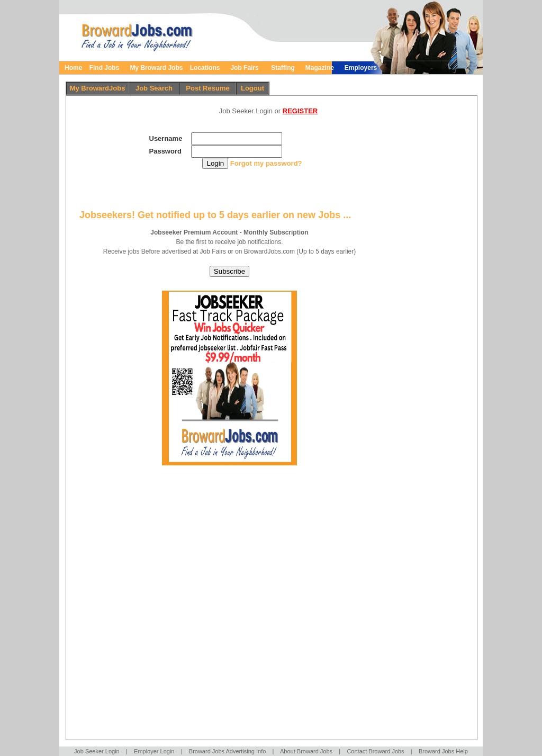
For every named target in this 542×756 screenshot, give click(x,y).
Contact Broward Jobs (375, 751)
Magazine (320, 68)
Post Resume (207, 88)
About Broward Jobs (306, 751)
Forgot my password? (266, 163)
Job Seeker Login (97, 751)
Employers (361, 68)
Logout (252, 88)
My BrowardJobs (98, 88)
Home (73, 68)
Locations (205, 68)
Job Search (154, 88)
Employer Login (154, 751)
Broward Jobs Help (443, 751)
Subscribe (229, 271)
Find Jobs (104, 68)
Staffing (283, 68)
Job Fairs (247, 68)
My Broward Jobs (156, 68)
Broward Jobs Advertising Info (228, 751)
